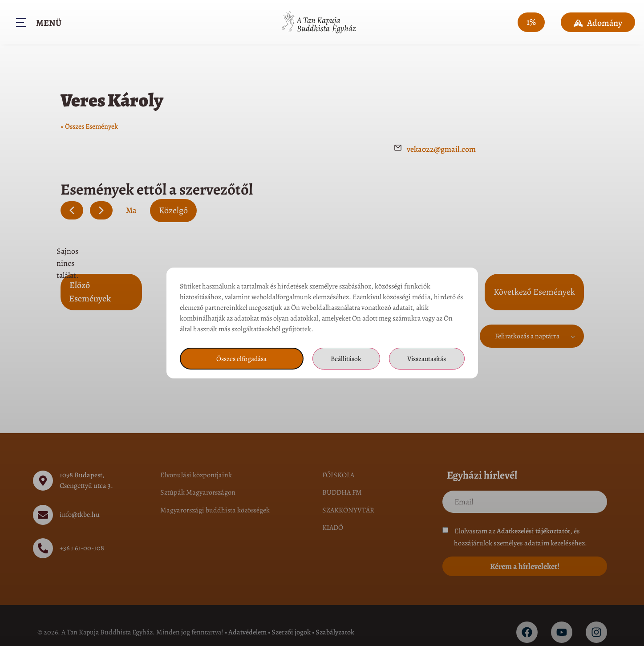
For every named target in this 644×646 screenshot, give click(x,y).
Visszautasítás (426, 359)
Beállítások (345, 359)
